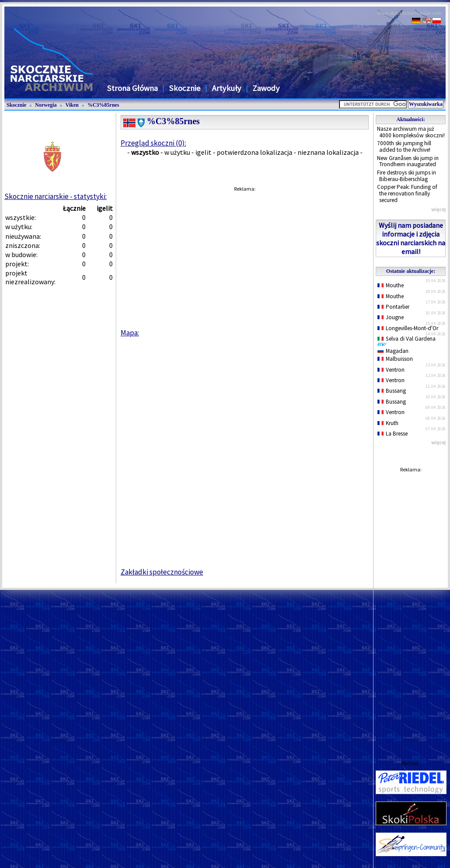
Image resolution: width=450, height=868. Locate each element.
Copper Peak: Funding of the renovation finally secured (407, 193)
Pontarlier (393, 307)
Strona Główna (132, 88)
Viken (72, 105)
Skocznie (185, 88)
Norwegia (46, 105)
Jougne (391, 317)
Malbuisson (395, 359)
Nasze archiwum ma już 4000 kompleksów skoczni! (411, 132)
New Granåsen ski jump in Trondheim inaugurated (408, 161)
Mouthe (391, 285)
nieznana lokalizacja (328, 152)
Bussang (392, 391)
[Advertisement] (411, 608)
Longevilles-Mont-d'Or (408, 328)
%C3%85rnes (103, 105)
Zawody (266, 88)
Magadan (393, 351)
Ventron (391, 370)
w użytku (177, 152)
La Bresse (393, 434)
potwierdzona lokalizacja (254, 152)
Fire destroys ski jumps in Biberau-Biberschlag (407, 176)
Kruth (388, 423)
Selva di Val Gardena (408, 341)
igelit (203, 152)
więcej (438, 209)
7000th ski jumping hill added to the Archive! (404, 146)
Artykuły (227, 88)
